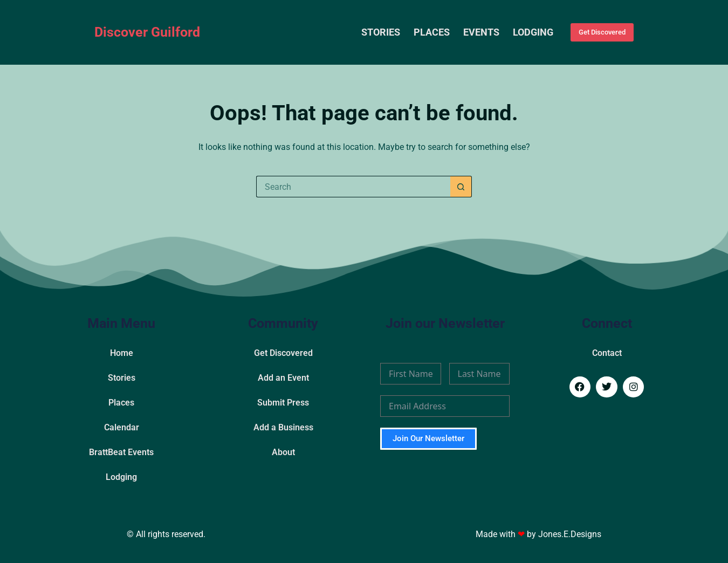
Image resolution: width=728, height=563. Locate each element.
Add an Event (283, 378)
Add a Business (283, 427)
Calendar (122, 427)
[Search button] (461, 187)
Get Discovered (602, 32)
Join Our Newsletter (428, 438)
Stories (381, 32)
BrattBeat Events (121, 452)
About (283, 452)
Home (122, 353)
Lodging (533, 32)
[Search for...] (353, 187)
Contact (607, 353)
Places (432, 32)
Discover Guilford (147, 32)
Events (481, 32)
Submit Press (283, 403)
